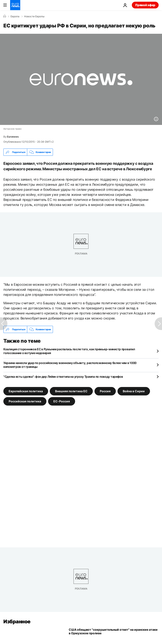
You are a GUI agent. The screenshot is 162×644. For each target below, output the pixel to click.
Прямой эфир (145, 5)
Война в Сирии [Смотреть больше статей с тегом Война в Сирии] (134, 391)
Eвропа (15, 16)
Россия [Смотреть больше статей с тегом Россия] (105, 391)
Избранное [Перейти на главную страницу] (17, 622)
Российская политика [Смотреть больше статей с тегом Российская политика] (25, 401)
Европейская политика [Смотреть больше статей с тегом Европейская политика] (26, 391)
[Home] (5, 16)
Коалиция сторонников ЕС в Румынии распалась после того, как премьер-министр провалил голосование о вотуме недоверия (69, 351)
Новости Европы (34, 16)
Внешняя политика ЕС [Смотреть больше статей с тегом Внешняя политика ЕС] (71, 391)
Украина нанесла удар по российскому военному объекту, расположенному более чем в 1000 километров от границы (70, 365)
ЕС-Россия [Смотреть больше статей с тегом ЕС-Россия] (62, 401)
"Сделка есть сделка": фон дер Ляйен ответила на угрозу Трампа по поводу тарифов (63, 377)
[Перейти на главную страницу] (15, 5)
